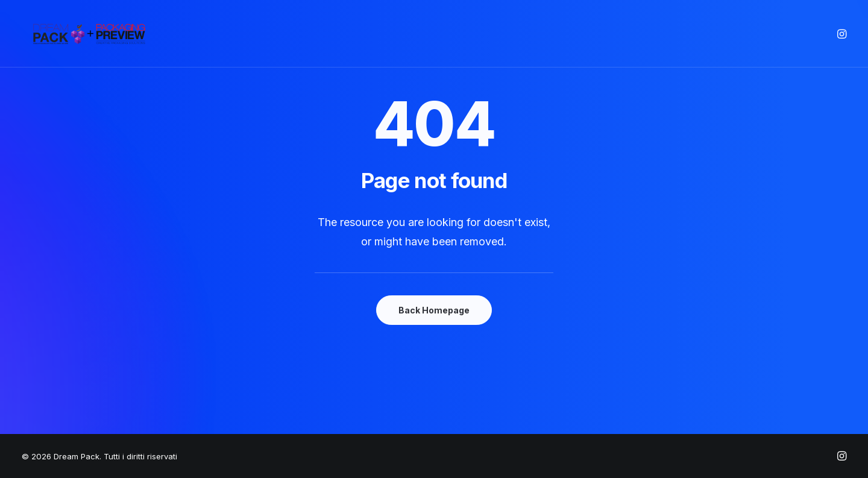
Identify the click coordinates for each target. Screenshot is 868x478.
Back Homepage (434, 310)
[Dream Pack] (90, 34)
